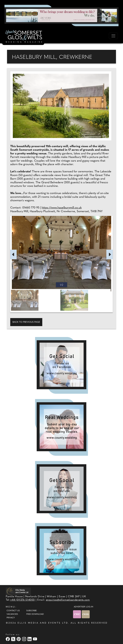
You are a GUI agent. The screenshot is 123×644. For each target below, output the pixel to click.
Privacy (11, 618)
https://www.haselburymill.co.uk (62, 208)
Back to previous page (26, 322)
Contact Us (13, 611)
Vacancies (12, 614)
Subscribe (31, 611)
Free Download (35, 614)
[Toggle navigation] (113, 36)
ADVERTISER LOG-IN (84, 607)
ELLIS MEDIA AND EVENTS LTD (43, 623)
